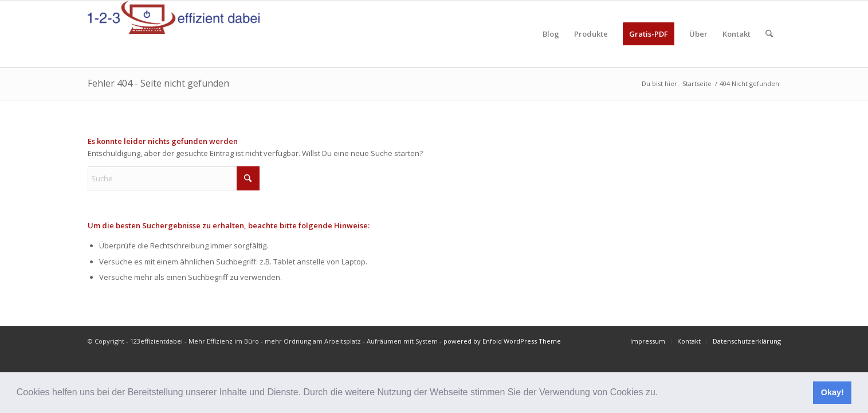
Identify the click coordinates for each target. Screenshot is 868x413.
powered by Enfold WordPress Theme (502, 341)
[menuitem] (551, 34)
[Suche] (769, 34)
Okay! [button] (832, 392)
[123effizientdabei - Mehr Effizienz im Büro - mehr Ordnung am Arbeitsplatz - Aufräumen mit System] (174, 34)
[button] (662, 393)
